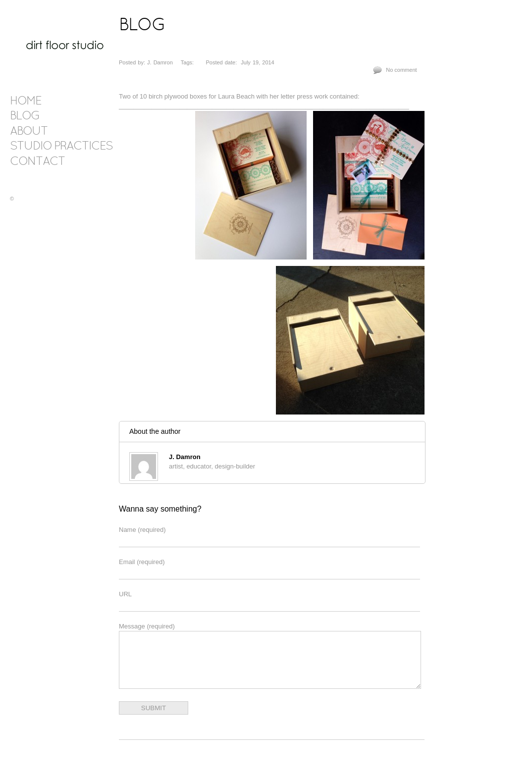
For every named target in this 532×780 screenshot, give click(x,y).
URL (125, 594)
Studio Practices (61, 147)
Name (142, 530)
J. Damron (185, 457)
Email (142, 562)
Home (26, 102)
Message (147, 626)
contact (37, 162)
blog (25, 116)
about (29, 132)
